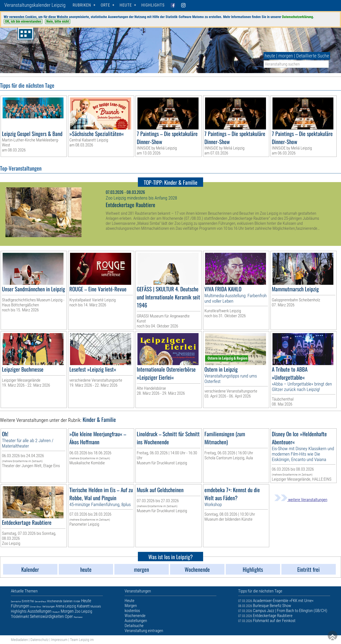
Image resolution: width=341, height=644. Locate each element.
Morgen (67, 611)
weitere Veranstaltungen (301, 500)
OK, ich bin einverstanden (23, 21)
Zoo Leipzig (83, 611)
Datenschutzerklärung (298, 17)
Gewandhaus (40, 601)
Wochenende (55, 601)
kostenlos (132, 611)
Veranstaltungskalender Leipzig (35, 5)
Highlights (153, 5)
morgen (286, 56)
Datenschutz (39, 640)
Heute (86, 601)
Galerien (68, 601)
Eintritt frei (28, 601)
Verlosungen (48, 607)
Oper (69, 616)
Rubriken (82, 5)
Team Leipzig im (82, 640)
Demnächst (16, 601)
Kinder (77, 601)
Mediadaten (19, 640)
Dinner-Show (36, 607)
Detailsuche (134, 626)
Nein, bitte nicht (58, 21)
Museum (56, 612)
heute (270, 56)
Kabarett (83, 606)
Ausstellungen (39, 611)
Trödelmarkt (20, 616)
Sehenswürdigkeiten (47, 616)
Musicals (96, 606)
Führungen (20, 606)
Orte (105, 5)
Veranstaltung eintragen (144, 631)
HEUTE (126, 5)
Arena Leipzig (66, 606)
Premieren (78, 617)
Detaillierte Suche (313, 56)
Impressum (59, 640)
